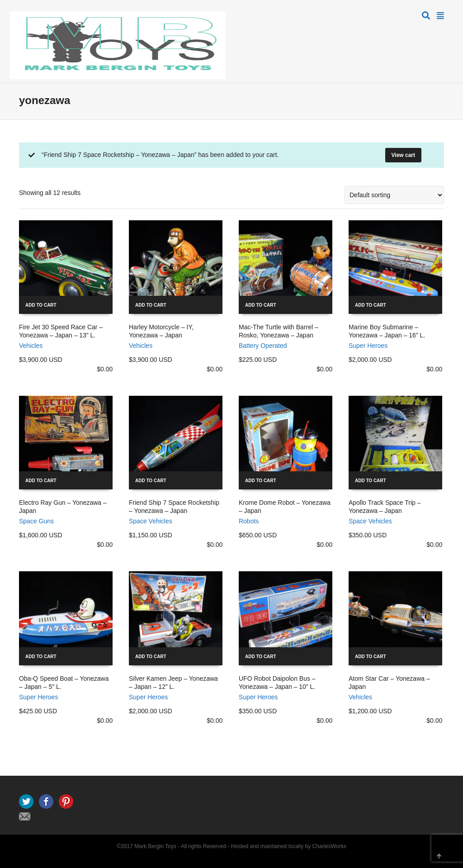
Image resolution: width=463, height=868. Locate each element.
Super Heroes (368, 346)
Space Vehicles (151, 521)
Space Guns (36, 521)
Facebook (46, 802)
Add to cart (41, 305)
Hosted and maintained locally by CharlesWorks (289, 846)
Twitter (26, 802)
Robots (249, 521)
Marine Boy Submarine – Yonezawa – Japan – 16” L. (387, 331)
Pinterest (66, 802)
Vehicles (31, 346)
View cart (403, 155)
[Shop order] (394, 195)
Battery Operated (263, 346)
